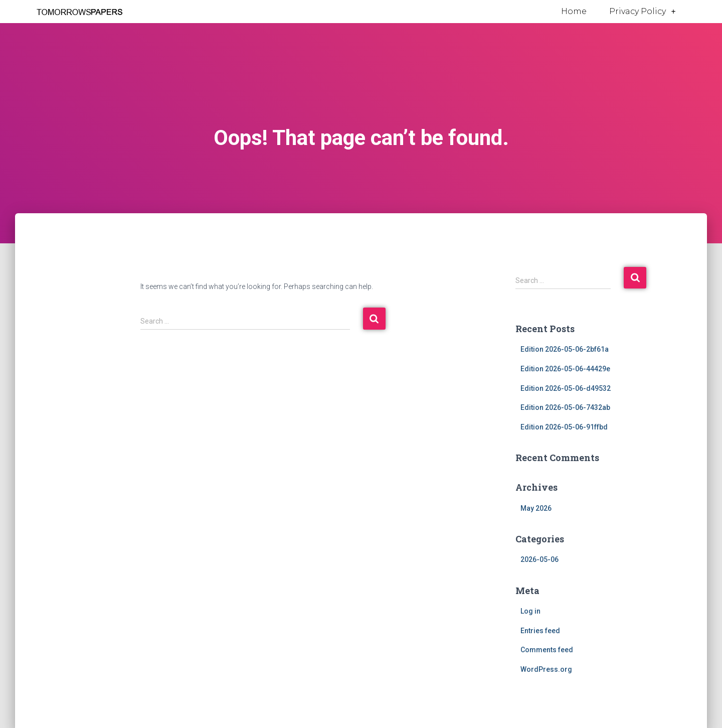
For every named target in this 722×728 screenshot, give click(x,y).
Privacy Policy (642, 12)
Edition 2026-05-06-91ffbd (564, 427)
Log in (530, 611)
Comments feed (547, 650)
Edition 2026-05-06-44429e (565, 369)
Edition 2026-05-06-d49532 (566, 388)
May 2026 (536, 508)
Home (574, 11)
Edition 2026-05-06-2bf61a (565, 349)
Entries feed (540, 631)
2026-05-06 (539, 559)
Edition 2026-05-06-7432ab (565, 407)
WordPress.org (546, 669)
